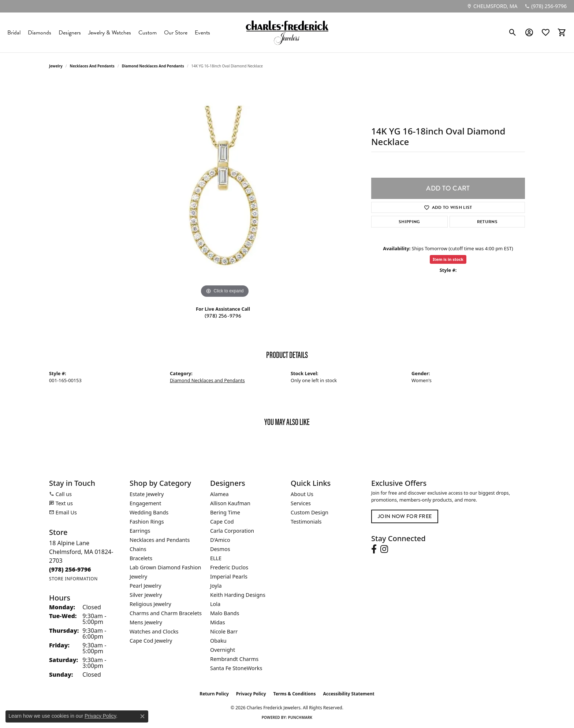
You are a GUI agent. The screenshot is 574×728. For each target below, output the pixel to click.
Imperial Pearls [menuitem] (229, 577)
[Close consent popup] (142, 716)
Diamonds (40, 33)
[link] (492, 6)
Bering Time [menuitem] (225, 512)
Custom (148, 33)
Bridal (14, 33)
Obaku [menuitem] (218, 641)
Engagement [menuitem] (145, 503)
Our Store (176, 33)
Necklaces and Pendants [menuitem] (160, 540)
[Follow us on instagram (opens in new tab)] (384, 549)
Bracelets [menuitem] (141, 558)
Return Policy (214, 694)
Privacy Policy (251, 694)
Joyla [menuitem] (216, 586)
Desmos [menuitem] (220, 549)
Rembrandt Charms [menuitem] (234, 659)
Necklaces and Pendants (92, 66)
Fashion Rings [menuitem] (147, 522)
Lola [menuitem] (215, 604)
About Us (302, 494)
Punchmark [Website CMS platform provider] (300, 717)
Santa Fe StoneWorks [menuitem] (236, 668)
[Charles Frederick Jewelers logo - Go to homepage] (287, 32)
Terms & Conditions (295, 694)
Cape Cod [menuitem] (222, 522)
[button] (513, 33)
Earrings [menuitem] (140, 531)
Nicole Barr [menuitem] (224, 631)
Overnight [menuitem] (223, 650)
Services (301, 503)
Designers (70, 33)
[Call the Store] (70, 569)
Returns (487, 222)
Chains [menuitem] (138, 549)
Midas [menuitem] (218, 622)
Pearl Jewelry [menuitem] (145, 586)
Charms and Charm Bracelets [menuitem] (166, 613)
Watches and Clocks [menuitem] (154, 631)
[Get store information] (73, 579)
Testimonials (306, 522)
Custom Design (310, 512)
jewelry (56, 66)
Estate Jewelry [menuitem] (147, 494)
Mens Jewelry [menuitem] (146, 622)
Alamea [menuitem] (219, 494)
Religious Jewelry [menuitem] (150, 604)
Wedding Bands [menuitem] (149, 512)
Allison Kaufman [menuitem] (230, 503)
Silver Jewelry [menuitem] (146, 595)
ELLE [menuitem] (216, 558)
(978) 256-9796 (223, 316)
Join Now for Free (405, 516)
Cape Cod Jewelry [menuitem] (151, 641)
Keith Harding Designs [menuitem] (238, 595)
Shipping (409, 222)
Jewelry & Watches (110, 33)
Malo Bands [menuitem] (225, 613)
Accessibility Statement (348, 694)
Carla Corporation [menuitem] (232, 531)
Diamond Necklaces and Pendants (153, 66)
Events (202, 33)
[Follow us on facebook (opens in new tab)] (374, 549)
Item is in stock (448, 259)
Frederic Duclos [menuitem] (229, 567)
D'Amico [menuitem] (220, 540)
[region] (225, 190)
